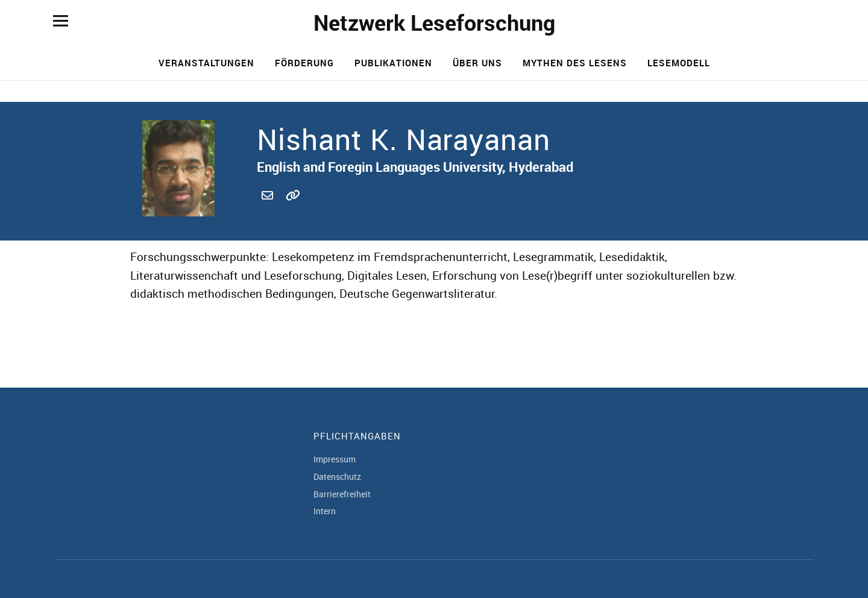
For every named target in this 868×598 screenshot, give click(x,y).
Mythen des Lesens (575, 63)
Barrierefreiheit (342, 494)
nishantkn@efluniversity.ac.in (269, 209)
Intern (325, 511)
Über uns (477, 63)
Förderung (304, 63)
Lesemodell (679, 63)
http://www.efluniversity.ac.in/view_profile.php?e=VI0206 (293, 209)
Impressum (335, 459)
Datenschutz (337, 477)
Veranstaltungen (206, 63)
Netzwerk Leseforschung (434, 22)
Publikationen (393, 63)
